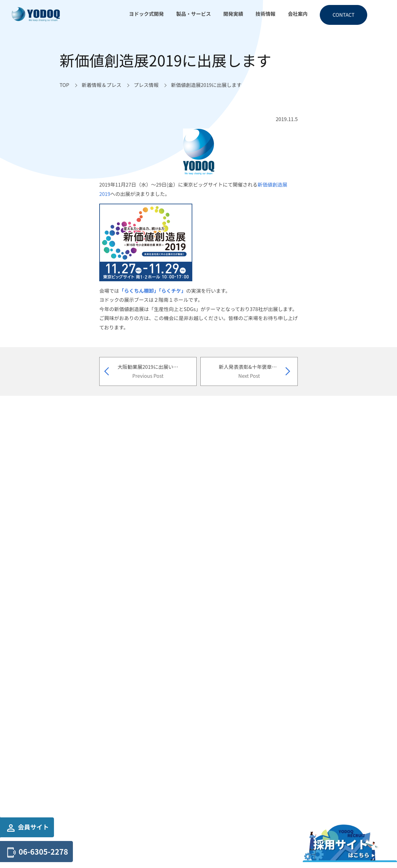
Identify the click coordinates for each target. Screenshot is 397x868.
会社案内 (298, 14)
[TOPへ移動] (64, 85)
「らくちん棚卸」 (139, 291)
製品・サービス (194, 14)
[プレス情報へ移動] (146, 85)
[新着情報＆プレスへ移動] (101, 85)
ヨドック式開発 (146, 14)
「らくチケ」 (172, 291)
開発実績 (233, 14)
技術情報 (265, 14)
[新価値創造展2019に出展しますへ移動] (206, 85)
